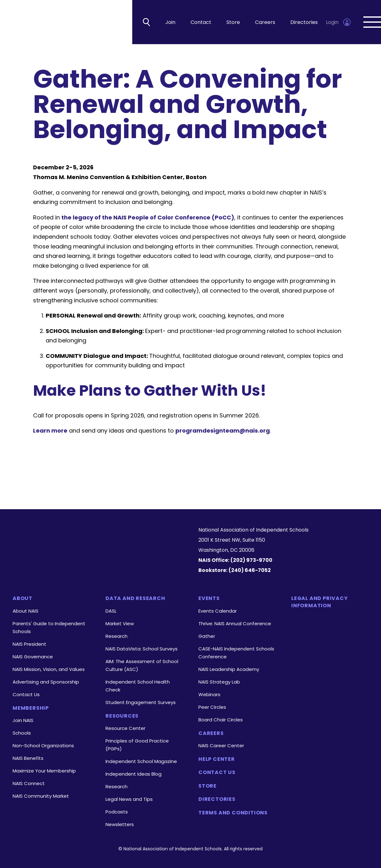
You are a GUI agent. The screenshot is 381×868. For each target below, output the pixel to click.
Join (170, 22)
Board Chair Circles (221, 720)
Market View (120, 623)
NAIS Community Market (41, 796)
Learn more (50, 431)
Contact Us (26, 694)
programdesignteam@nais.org (223, 431)
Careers (265, 22)
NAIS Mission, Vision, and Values (49, 669)
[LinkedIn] (88, 560)
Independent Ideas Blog (134, 774)
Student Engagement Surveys (141, 702)
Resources (122, 716)
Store (233, 22)
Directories (304, 22)
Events (209, 598)
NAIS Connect (29, 783)
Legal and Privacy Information (320, 602)
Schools (22, 733)
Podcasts (117, 812)
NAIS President (29, 644)
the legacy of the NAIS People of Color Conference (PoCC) (148, 217)
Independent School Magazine (141, 761)
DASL (111, 611)
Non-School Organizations (43, 746)
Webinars (209, 694)
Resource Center (125, 728)
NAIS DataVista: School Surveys (142, 649)
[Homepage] (98, 536)
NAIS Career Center (221, 746)
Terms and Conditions (233, 813)
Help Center (217, 759)
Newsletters (120, 824)
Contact (201, 22)
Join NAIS (23, 720)
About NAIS (26, 611)
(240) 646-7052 (250, 570)
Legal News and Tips (129, 799)
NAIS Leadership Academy (229, 669)
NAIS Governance (33, 657)
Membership (31, 708)
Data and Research (135, 598)
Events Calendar (218, 611)
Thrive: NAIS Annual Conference (235, 623)
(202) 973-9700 (251, 560)
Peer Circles (212, 707)
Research (117, 636)
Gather (207, 636)
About (23, 598)
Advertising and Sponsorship (46, 682)
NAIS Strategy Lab (219, 682)
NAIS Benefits (28, 758)
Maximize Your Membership (44, 771)
